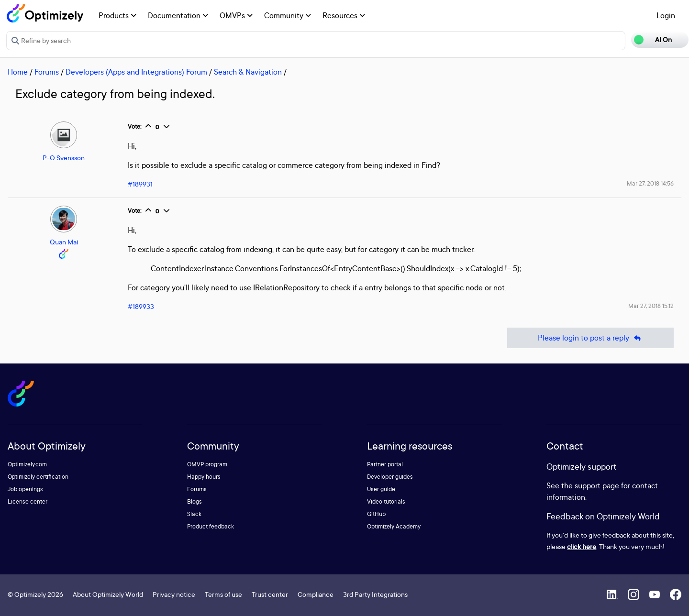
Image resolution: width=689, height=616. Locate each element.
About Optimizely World (108, 594)
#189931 (140, 184)
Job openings (25, 489)
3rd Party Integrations (375, 594)
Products (117, 15)
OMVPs (236, 15)
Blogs (194, 501)
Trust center (270, 594)
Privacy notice (174, 594)
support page (597, 485)
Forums (47, 72)
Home (18, 72)
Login (666, 15)
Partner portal (385, 464)
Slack (194, 514)
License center (28, 501)
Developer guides (390, 477)
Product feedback (211, 526)
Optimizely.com (27, 464)
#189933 (141, 306)
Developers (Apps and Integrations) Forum (136, 72)
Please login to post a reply (590, 338)
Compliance (316, 594)
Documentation (178, 15)
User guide (381, 489)
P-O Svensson (64, 158)
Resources (344, 15)
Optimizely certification (38, 477)
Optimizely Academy (394, 526)
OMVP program (207, 464)
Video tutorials (386, 501)
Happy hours (204, 477)
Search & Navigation (248, 72)
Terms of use (223, 594)
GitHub (376, 514)
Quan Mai (64, 242)
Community (288, 15)
